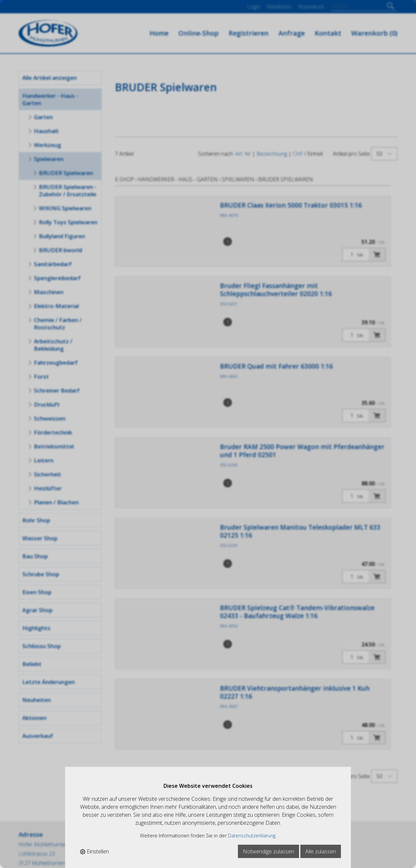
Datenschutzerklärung (252, 836)
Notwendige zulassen (268, 851)
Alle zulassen (321, 851)
